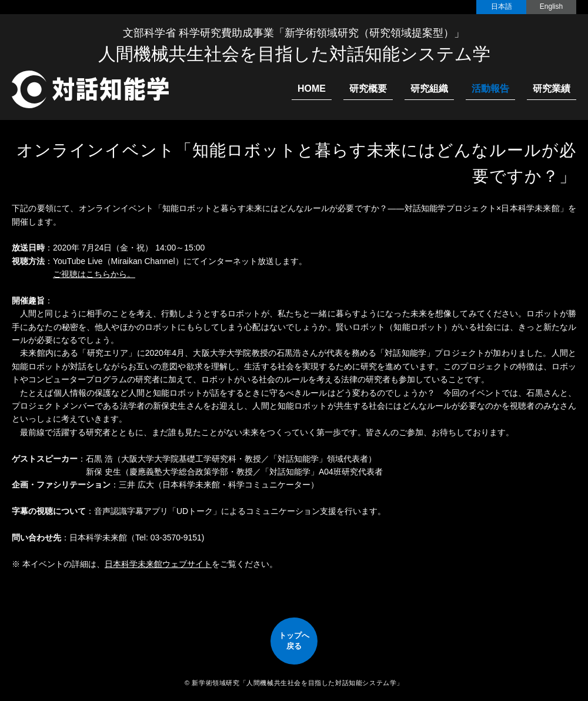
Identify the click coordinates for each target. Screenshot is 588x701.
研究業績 (552, 89)
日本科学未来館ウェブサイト (158, 564)
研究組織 (429, 89)
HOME (312, 89)
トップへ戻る (294, 641)
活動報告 (490, 89)
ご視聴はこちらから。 (94, 274)
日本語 (502, 6)
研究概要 (368, 89)
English (551, 6)
